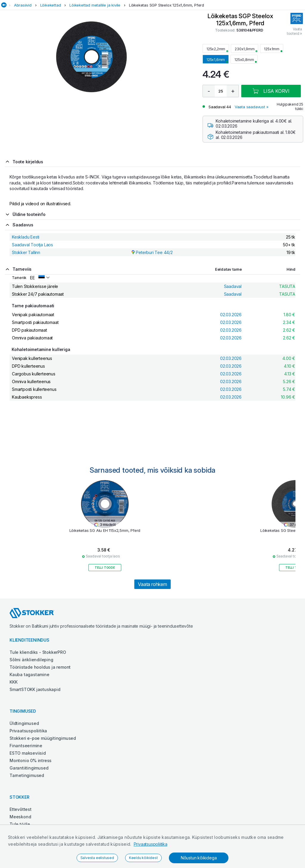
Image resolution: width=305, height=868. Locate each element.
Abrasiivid (23, 5)
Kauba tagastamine (29, 674)
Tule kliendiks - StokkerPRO (38, 652)
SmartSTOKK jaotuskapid (35, 689)
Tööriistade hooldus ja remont (40, 667)
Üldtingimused (24, 723)
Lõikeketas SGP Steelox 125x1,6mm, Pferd (166, 5)
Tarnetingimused (27, 775)
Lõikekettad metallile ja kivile (95, 5)
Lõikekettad (51, 5)
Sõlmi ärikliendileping (31, 660)
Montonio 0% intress (31, 760)
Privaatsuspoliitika (151, 844)
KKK (13, 682)
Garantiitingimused (29, 768)
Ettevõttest (21, 809)
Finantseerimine (26, 746)
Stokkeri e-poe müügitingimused (43, 738)
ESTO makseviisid (28, 753)
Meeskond (20, 817)
